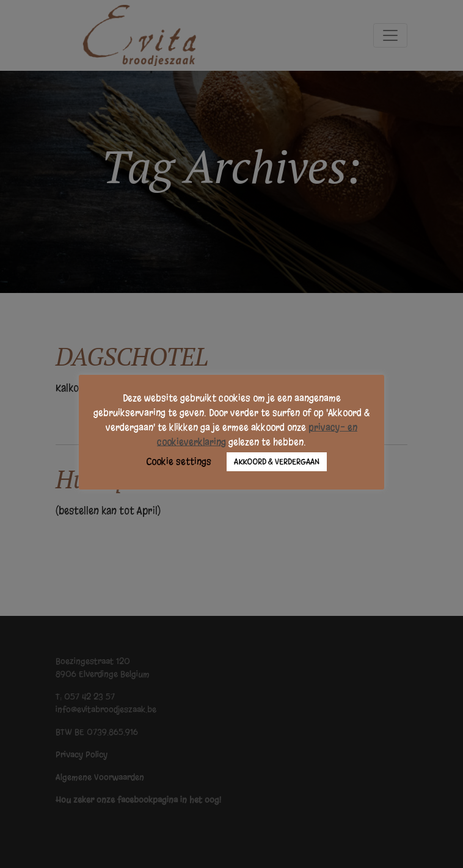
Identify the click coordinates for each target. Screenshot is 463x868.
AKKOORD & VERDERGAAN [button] (277, 462)
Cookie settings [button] (179, 461)
